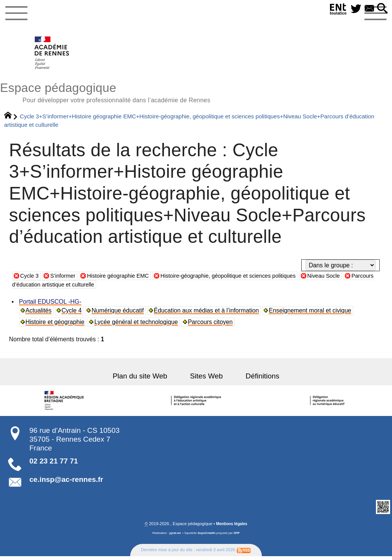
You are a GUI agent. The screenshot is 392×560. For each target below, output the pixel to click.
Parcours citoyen (211, 325)
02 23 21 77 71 (54, 464)
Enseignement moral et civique (311, 314)
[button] (382, 9)
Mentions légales (232, 527)
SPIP (238, 537)
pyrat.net (174, 537)
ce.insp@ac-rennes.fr (66, 483)
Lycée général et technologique (137, 325)
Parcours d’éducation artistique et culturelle (78, 288)
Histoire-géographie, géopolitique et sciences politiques (244, 279)
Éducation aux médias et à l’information (207, 314)
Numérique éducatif (119, 314)
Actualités (39, 314)
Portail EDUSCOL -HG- (51, 305)
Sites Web (206, 379)
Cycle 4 (72, 314)
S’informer (65, 279)
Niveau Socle (347, 279)
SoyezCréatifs (207, 537)
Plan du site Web (146, 379)
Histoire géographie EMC (125, 279)
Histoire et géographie (56, 325)
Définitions (256, 379)
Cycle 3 (30, 279)
